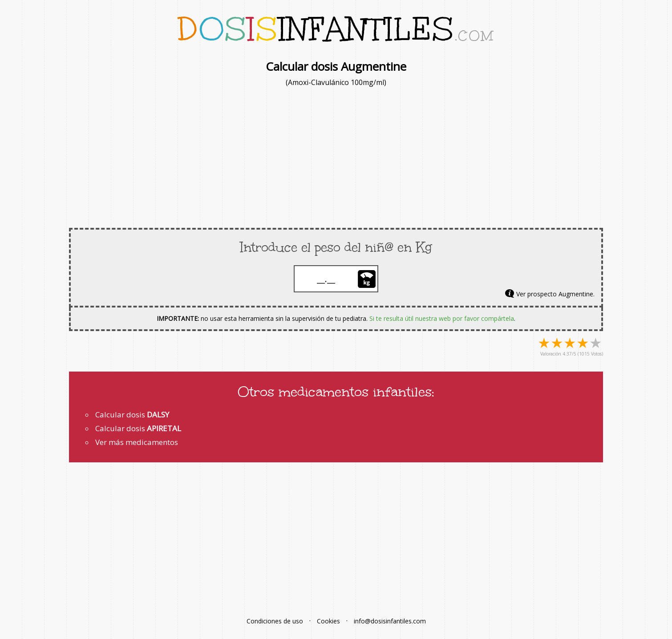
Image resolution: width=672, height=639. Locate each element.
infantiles (336, 29)
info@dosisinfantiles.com (390, 621)
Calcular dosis (132, 415)
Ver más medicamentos (137, 442)
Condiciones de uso (275, 621)
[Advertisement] (336, 157)
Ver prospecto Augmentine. (555, 294)
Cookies (328, 621)
